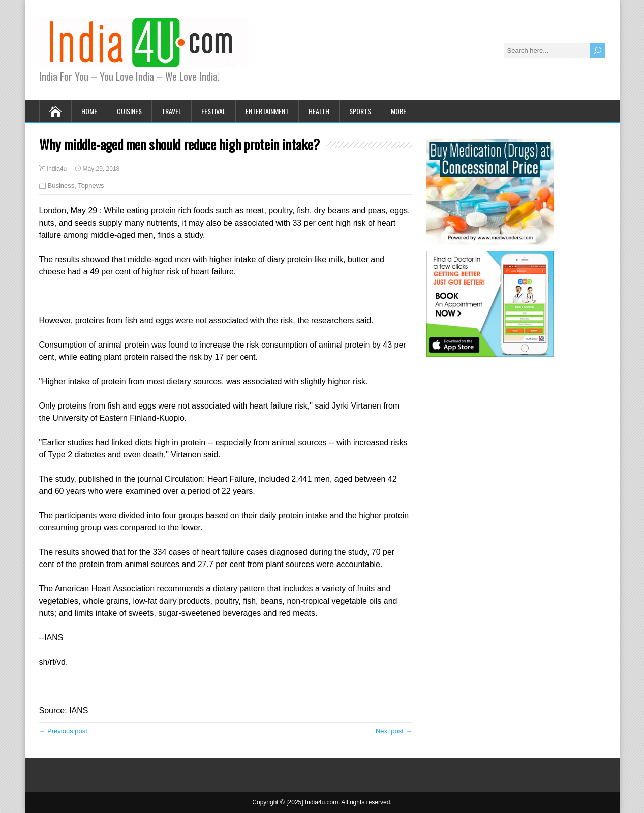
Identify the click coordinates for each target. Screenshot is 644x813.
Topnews (91, 186)
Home (89, 111)
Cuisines (129, 111)
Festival (213, 111)
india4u (57, 169)
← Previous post (63, 731)
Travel (172, 111)
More (398, 111)
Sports (360, 111)
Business (61, 186)
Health (319, 111)
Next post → (394, 731)
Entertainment (267, 111)
